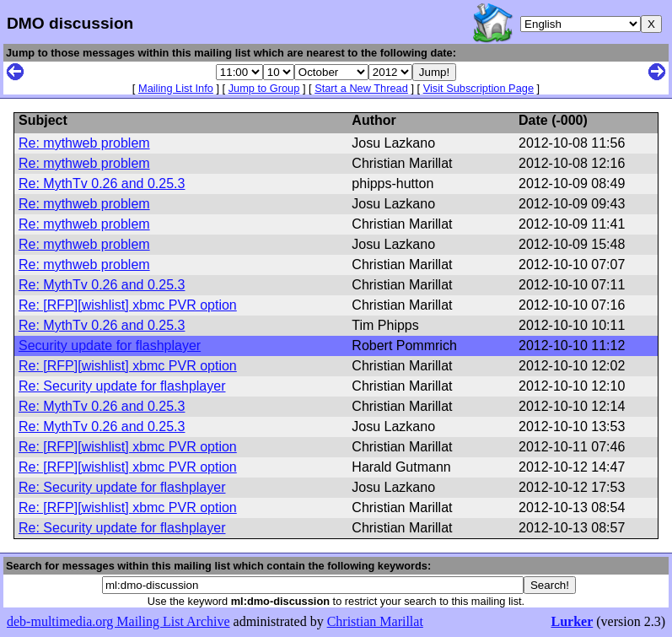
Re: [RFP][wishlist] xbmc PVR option (128, 305)
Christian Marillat (375, 621)
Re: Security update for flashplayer (122, 386)
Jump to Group (264, 88)
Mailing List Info (176, 88)
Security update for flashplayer (110, 345)
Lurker (572, 621)
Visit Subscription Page (478, 88)
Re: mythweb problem (84, 143)
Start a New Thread (361, 88)
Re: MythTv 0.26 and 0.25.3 (102, 184)
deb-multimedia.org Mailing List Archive (118, 621)
